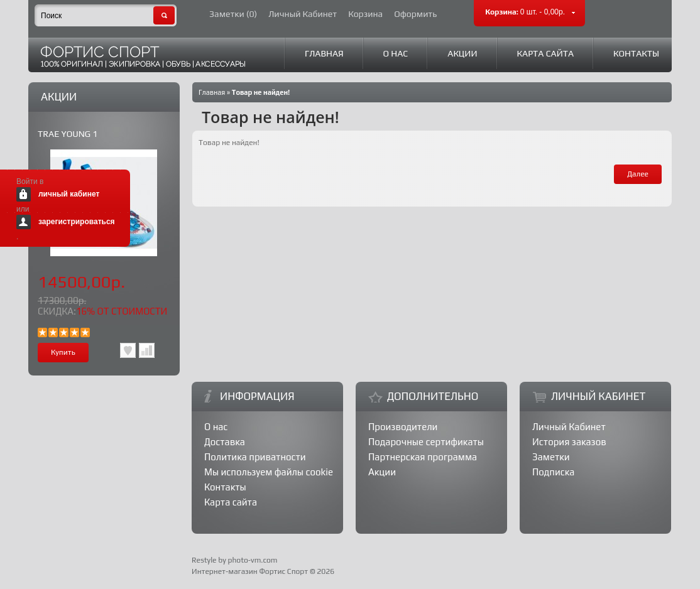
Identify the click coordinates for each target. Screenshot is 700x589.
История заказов (569, 442)
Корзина (365, 14)
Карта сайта (546, 53)
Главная (324, 53)
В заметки (128, 350)
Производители (403, 427)
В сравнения (147, 350)
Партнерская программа (423, 457)
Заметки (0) (233, 14)
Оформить (415, 14)
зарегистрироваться (77, 222)
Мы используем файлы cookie (269, 472)
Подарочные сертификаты (426, 442)
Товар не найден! (261, 92)
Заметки (551, 457)
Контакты (636, 53)
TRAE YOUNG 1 (68, 134)
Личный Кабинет (303, 14)
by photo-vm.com (248, 560)
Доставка (225, 442)
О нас (396, 53)
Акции (462, 53)
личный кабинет (69, 194)
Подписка (553, 472)
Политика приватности (255, 457)
